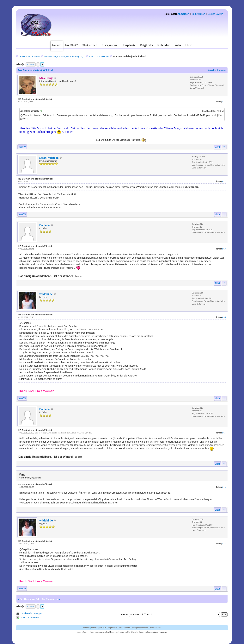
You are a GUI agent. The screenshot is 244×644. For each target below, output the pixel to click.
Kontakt (86, 628)
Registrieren (198, 14)
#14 (224, 317)
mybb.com (102, 632)
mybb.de (110, 632)
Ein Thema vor (50, 599)
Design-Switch (215, 14)
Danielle (45, 225)
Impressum (113, 628)
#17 (224, 544)
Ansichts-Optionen (217, 70)
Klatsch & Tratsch (98, 57)
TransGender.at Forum (30, 57)
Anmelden (183, 14)
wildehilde (46, 294)
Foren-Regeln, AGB (99, 628)
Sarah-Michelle (49, 158)
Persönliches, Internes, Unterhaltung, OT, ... (65, 57)
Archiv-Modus (125, 628)
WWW (22, 147)
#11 (224, 102)
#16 (224, 487)
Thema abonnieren (30, 617)
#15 (224, 433)
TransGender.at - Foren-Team (157, 632)
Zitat (218, 147)
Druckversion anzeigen (31, 613)
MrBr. (122, 632)
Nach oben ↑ (155, 628)
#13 (224, 249)
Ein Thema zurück (30, 599)
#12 (224, 181)
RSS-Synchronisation (140, 628)
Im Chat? (71, 45)
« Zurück (31, 64)
